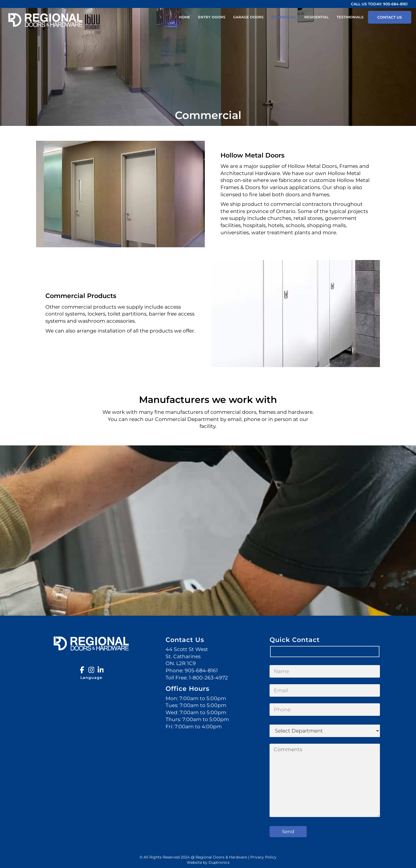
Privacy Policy (263, 857)
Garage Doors (248, 17)
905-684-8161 (395, 4)
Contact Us (390, 17)
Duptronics (219, 862)
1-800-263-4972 (208, 678)
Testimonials (350, 17)
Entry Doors (212, 17)
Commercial (284, 17)
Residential (317, 17)
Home (185, 17)
